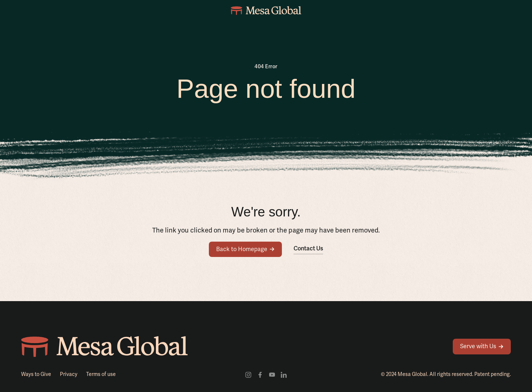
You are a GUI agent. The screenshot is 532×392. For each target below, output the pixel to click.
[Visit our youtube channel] (272, 374)
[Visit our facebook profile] (260, 374)
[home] (266, 10)
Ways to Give (36, 374)
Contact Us (308, 248)
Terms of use (101, 374)
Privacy (69, 374)
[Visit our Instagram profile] (248, 374)
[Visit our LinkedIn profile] (284, 374)
